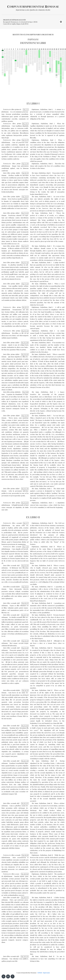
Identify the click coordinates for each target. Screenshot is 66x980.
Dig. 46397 (25, 803)
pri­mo (17, 109)
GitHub (40, 973)
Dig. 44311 (25, 690)
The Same (35, 173)
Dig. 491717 (25, 898)
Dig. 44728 (25, 489)
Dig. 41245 (25, 641)
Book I (51, 109)
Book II (51, 523)
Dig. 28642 (25, 354)
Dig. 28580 (25, 343)
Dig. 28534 (25, 331)
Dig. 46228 (25, 761)
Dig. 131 (26, 109)
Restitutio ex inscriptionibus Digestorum (33, 35)
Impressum (46, 973)
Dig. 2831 (25, 307)
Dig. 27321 (25, 284)
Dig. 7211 (25, 547)
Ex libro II (33, 517)
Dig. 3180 (25, 392)
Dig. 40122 (25, 603)
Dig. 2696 (25, 587)
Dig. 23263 (25, 213)
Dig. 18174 (25, 173)
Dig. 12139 (25, 164)
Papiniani (33, 39)
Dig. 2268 (25, 197)
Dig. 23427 (25, 246)
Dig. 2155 (25, 124)
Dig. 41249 (25, 648)
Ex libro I (33, 103)
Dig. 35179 (25, 416)
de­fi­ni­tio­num (6, 126)
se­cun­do (19, 523)
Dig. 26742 (25, 263)
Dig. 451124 (25, 726)
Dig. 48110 (25, 855)
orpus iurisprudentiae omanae (33, 7)
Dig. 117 (26, 523)
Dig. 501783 (25, 956)
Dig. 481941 (25, 874)
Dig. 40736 (25, 615)
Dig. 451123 (25, 503)
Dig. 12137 (25, 140)
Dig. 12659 (25, 566)
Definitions (44, 109)
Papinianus (35, 109)
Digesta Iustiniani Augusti (14, 20)
